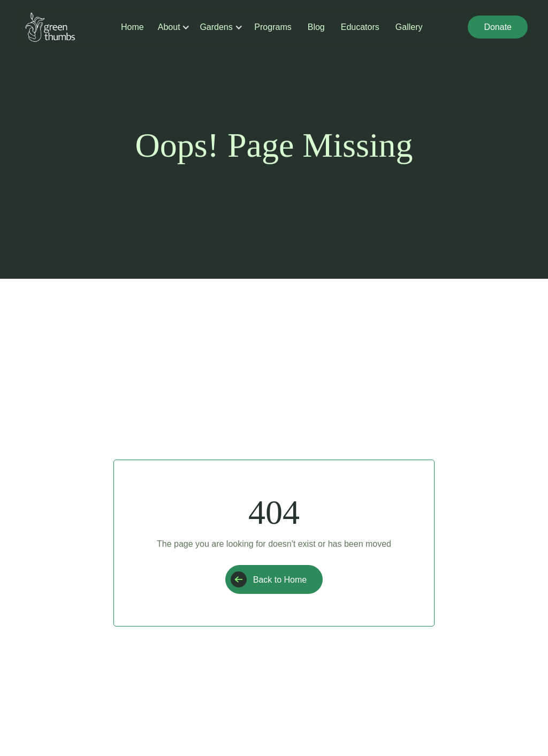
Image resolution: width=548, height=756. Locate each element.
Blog (316, 27)
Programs (273, 27)
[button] (170, 27)
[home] (50, 27)
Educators (360, 27)
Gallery (409, 27)
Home (132, 27)
